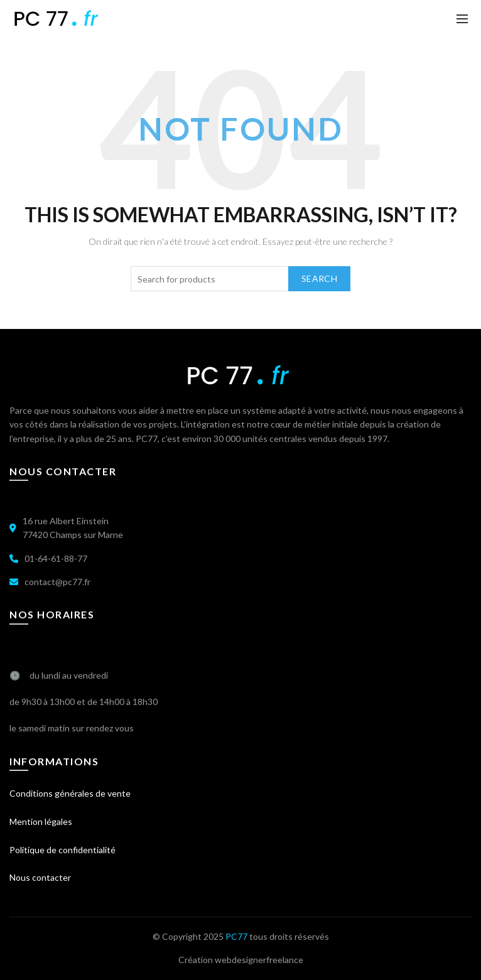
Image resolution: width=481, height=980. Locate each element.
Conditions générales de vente (70, 793)
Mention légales (41, 821)
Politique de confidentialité (62, 850)
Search (319, 278)
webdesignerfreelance (259, 960)
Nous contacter (40, 877)
